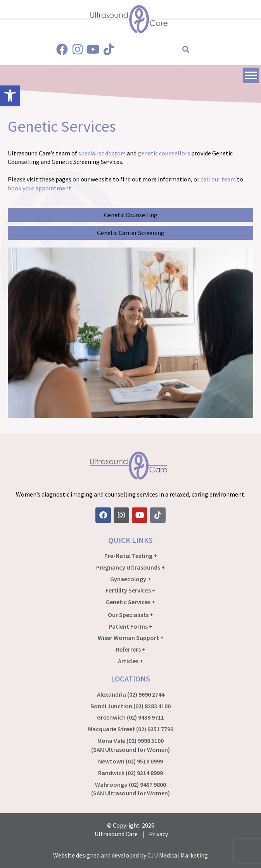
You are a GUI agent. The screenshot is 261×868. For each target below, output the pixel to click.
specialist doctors (102, 153)
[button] (186, 50)
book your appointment (40, 188)
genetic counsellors (164, 153)
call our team (218, 179)
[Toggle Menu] (251, 75)
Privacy (158, 834)
